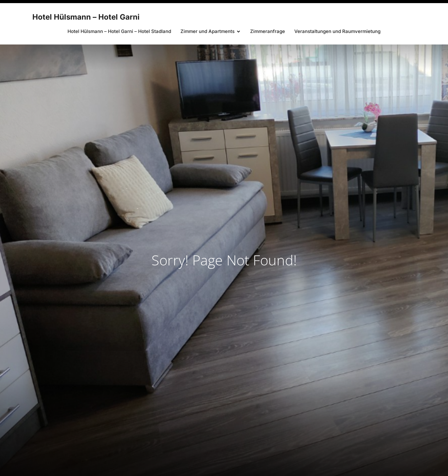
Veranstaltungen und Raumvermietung (337, 31)
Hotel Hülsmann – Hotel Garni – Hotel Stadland (119, 31)
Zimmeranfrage (268, 31)
